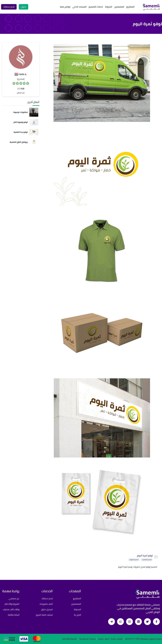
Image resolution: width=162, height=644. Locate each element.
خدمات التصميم (96, 7)
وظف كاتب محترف (11, 609)
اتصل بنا (77, 615)
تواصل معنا (65, 7)
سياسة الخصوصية (87, 639)
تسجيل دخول (47, 609)
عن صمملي (14, 598)
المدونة (109, 7)
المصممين (119, 7)
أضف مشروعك (46, 604)
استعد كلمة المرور (44, 615)
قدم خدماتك (47, 598)
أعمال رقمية (104, 639)
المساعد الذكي (79, 7)
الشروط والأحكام (12, 604)
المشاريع (130, 7)
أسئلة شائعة (14, 615)
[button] (21, 57)
